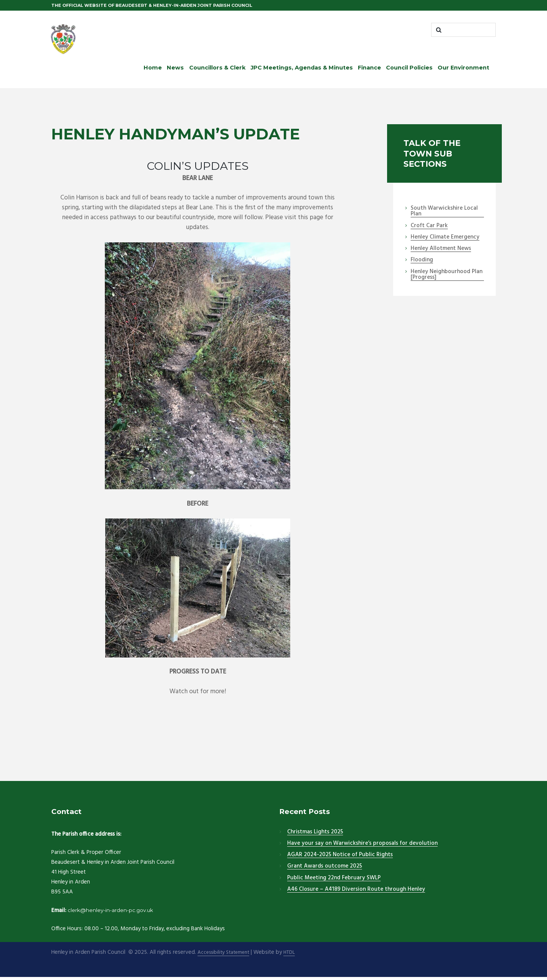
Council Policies (409, 70)
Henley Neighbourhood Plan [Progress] (447, 277)
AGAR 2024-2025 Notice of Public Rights (340, 857)
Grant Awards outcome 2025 (325, 869)
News (175, 70)
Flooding (422, 263)
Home (153, 70)
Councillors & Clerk (217, 70)
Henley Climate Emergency (445, 240)
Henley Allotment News (441, 251)
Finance (369, 70)
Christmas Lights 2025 (315, 835)
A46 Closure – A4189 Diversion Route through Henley (356, 892)
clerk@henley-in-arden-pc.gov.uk (116, 913)
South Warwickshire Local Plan (444, 214)
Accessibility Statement (226, 955)
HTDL (296, 955)
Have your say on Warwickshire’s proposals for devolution (362, 846)
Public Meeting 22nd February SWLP (334, 880)
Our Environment (463, 70)
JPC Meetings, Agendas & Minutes (302, 70)
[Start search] (439, 31)
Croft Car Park (429, 228)
